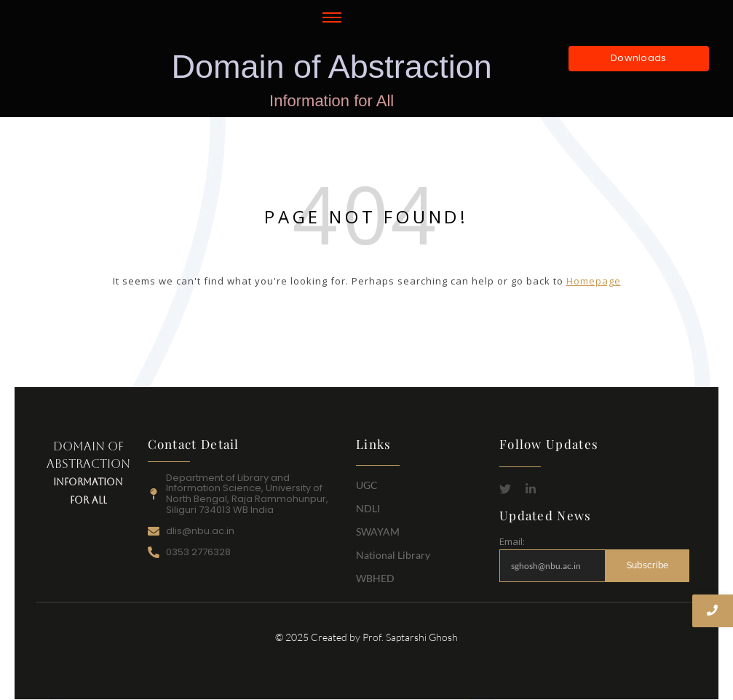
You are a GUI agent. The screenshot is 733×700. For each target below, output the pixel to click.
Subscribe (648, 565)
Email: (512, 542)
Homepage (594, 281)
